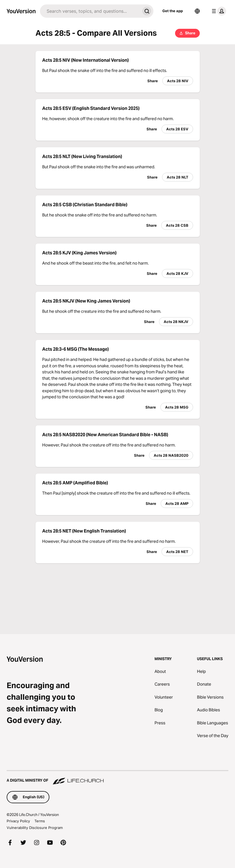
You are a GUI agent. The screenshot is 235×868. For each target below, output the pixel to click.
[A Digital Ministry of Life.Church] (117, 778)
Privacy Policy (18, 821)
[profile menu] (218, 11)
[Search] (90, 11)
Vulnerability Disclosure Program (35, 828)
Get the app (173, 11)
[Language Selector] (197, 11)
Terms (40, 821)
